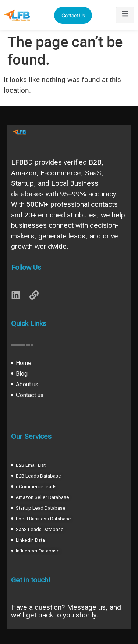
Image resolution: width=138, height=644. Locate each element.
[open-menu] (125, 15)
